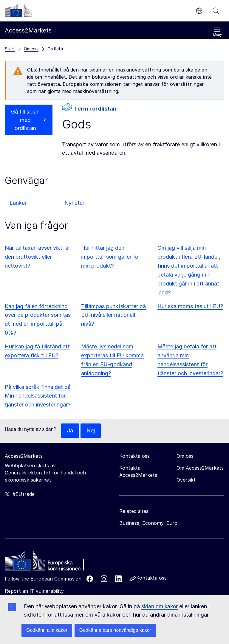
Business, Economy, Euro (148, 523)
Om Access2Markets (200, 468)
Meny (218, 31)
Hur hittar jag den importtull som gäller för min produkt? (111, 257)
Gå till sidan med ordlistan (25, 120)
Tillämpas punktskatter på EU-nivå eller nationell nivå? (113, 315)
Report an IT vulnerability (34, 591)
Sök (216, 11)
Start (10, 49)
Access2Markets (24, 456)
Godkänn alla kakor (47, 630)
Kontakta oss (151, 578)
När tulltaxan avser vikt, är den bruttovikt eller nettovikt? (37, 257)
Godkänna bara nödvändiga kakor (115, 630)
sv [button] (199, 11)
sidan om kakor (160, 606)
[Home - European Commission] (48, 562)
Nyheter (74, 203)
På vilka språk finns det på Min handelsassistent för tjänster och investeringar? (38, 396)
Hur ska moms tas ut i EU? (190, 306)
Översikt (186, 480)
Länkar (18, 203)
